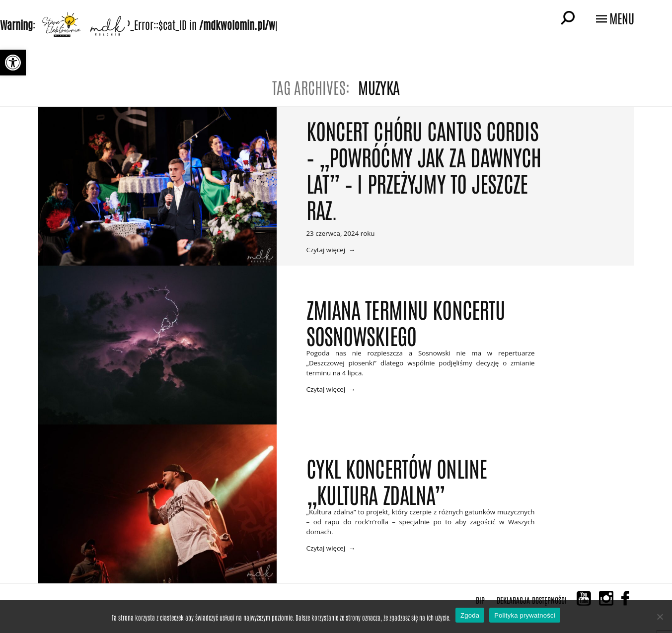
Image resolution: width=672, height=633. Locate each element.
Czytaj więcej (326, 250)
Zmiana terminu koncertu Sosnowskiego (406, 322)
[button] (13, 63)
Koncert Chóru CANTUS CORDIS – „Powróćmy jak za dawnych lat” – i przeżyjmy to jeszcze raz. (424, 169)
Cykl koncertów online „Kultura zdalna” (397, 481)
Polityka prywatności (525, 615)
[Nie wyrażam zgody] (660, 617)
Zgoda (470, 615)
